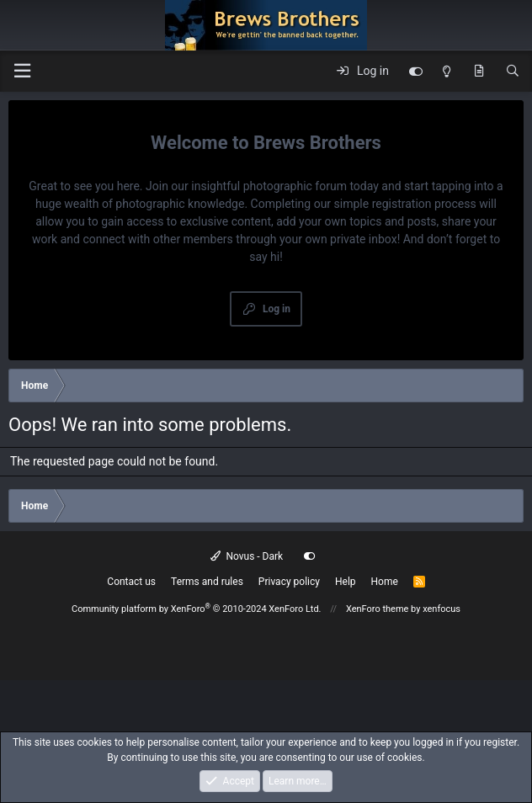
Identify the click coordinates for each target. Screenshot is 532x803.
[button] (22, 71)
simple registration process (405, 204)
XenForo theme (378, 609)
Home (385, 582)
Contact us (131, 582)
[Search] (513, 72)
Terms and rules (207, 582)
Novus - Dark (247, 556)
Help (346, 582)
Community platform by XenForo (197, 609)
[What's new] (479, 72)
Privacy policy (289, 582)
